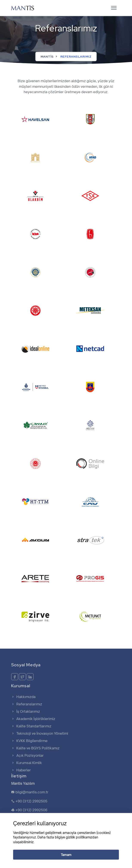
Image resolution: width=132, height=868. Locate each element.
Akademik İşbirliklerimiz (33, 719)
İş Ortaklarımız (26, 711)
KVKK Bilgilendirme (29, 741)
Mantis (47, 57)
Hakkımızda (23, 697)
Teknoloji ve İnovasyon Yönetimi (40, 733)
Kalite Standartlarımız (31, 726)
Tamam (66, 855)
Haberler (21, 770)
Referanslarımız (27, 704)
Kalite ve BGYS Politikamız (35, 748)
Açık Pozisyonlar (27, 755)
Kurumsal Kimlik (27, 763)
